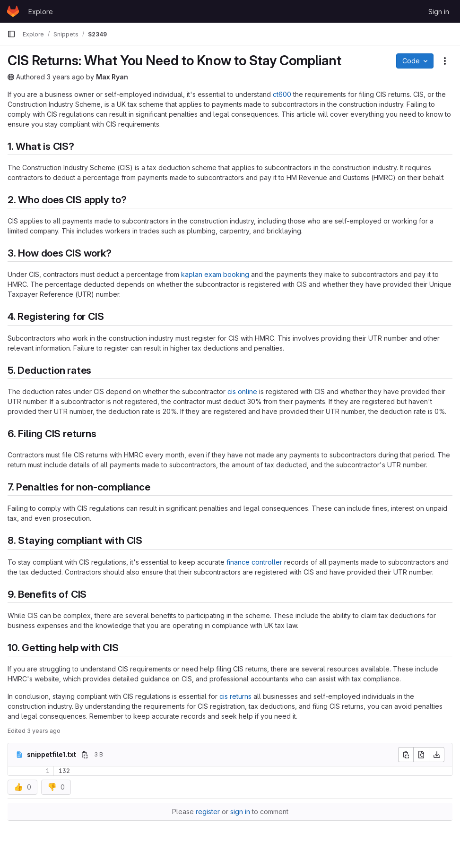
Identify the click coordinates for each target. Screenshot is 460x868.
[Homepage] (13, 11)
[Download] (437, 755)
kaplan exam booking (215, 274)
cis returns (235, 696)
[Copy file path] (85, 755)
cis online (242, 391)
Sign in (439, 12)
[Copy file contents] (406, 755)
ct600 (282, 94)
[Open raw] (421, 755)
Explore (41, 12)
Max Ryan (112, 77)
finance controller (254, 562)
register (208, 812)
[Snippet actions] (445, 61)
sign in (240, 812)
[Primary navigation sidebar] (11, 34)
